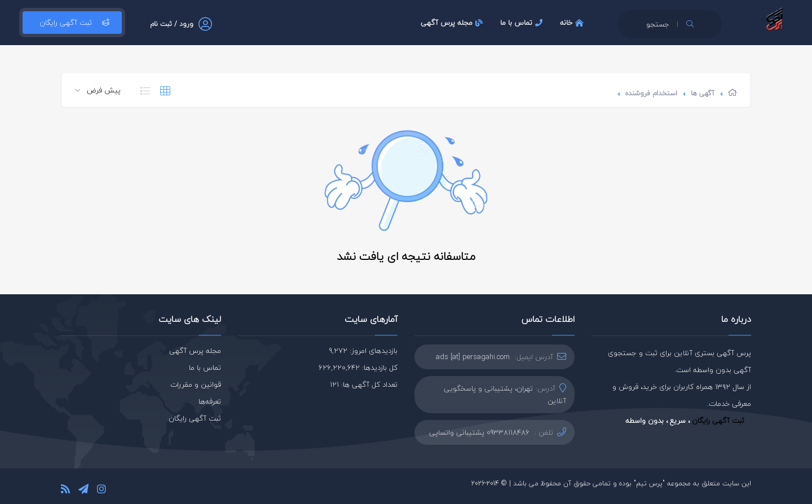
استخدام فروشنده (651, 93)
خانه (573, 23)
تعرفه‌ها (210, 401)
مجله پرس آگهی (453, 23)
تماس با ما (523, 23)
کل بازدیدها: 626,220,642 (358, 368)
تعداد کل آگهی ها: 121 (364, 384)
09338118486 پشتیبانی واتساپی (479, 432)
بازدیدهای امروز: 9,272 (363, 351)
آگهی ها (703, 93)
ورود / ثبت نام (172, 24)
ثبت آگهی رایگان (72, 23)
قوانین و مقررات (196, 384)
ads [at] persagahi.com (473, 357)
